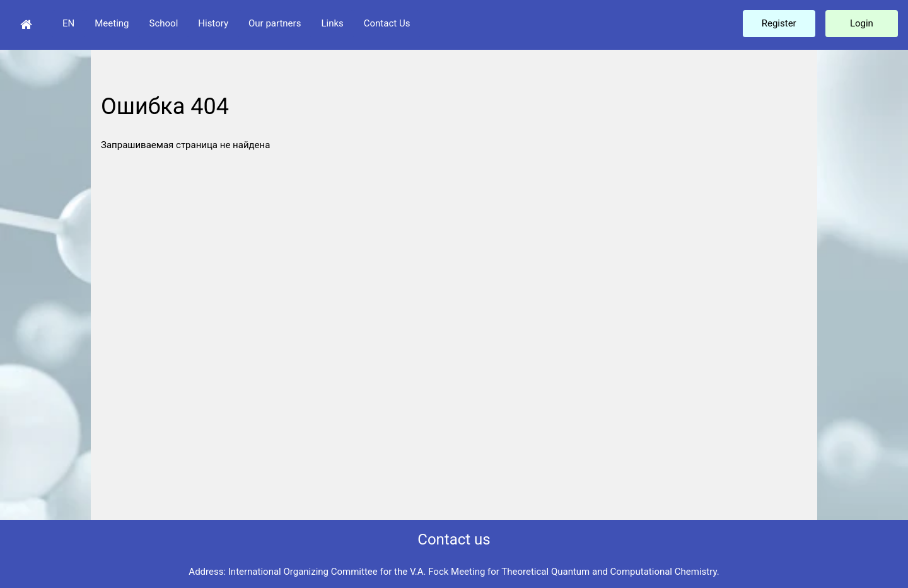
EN (68, 23)
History (213, 23)
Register (779, 23)
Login (862, 23)
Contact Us (387, 23)
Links (332, 23)
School (164, 23)
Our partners (275, 23)
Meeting (112, 23)
